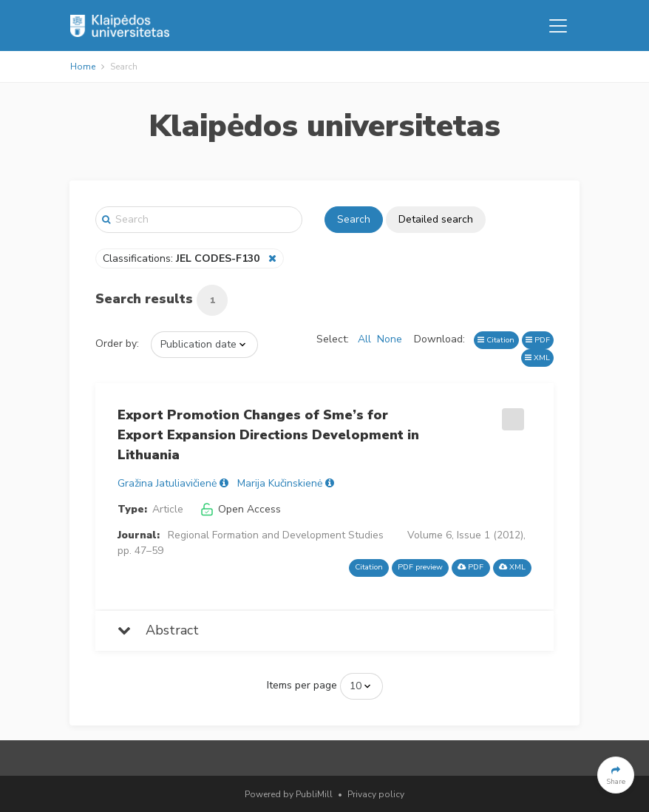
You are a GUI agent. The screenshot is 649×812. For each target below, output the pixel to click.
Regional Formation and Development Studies (276, 535)
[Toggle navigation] (558, 26)
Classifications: (183, 258)
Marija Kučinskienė (280, 483)
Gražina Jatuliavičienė (167, 483)
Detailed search (436, 219)
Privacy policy (376, 794)
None (390, 339)
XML (537, 358)
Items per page (302, 685)
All (364, 339)
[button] (616, 775)
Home (83, 67)
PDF (538, 340)
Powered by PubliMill (289, 794)
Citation (496, 340)
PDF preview (420, 567)
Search (354, 219)
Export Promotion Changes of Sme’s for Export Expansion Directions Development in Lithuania (268, 435)
